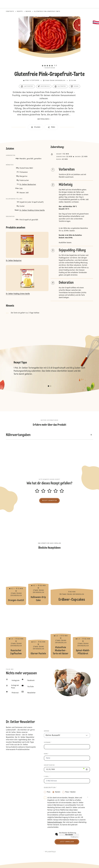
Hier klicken (69, 835)
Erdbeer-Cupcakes (72, 579)
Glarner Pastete (38, 633)
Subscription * (50, 788)
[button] (49, 62)
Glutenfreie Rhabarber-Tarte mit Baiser (61, 633)
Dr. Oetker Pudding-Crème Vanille (32, 210)
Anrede (47, 731)
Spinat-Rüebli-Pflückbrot (83, 633)
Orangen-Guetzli (16, 579)
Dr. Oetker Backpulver (28, 185)
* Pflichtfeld (50, 852)
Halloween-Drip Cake (38, 579)
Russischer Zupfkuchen (16, 633)
